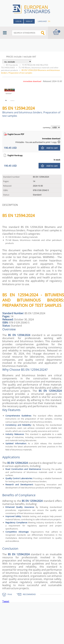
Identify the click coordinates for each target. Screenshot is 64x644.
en (49, 21)
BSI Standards (12, 65)
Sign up (29, 21)
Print (10, 594)
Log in (18, 21)
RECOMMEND (29, 594)
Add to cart (52, 148)
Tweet (6, 601)
